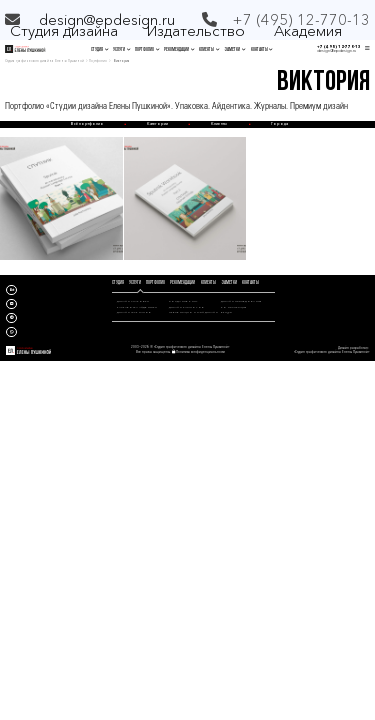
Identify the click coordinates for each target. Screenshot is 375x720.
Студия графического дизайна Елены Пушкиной (44, 61)
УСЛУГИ (121, 50)
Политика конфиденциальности (200, 352)
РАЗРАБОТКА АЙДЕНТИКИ (137, 307)
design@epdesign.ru (107, 19)
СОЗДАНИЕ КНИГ (183, 301)
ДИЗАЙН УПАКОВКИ (133, 301)
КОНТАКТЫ (262, 50)
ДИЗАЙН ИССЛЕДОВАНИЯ (241, 301)
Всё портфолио (87, 123)
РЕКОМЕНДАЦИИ (179, 50)
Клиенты (219, 123)
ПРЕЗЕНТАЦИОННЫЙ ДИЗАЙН (193, 312)
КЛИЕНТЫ (209, 50)
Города (279, 123)
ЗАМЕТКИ (234, 50)
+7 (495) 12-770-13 (339, 47)
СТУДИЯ (99, 50)
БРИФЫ (226, 312)
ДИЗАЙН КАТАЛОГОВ (186, 307)
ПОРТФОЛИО (147, 50)
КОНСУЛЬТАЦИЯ (234, 307)
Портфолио (98, 61)
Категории (157, 123)
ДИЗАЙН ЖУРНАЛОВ (134, 312)
